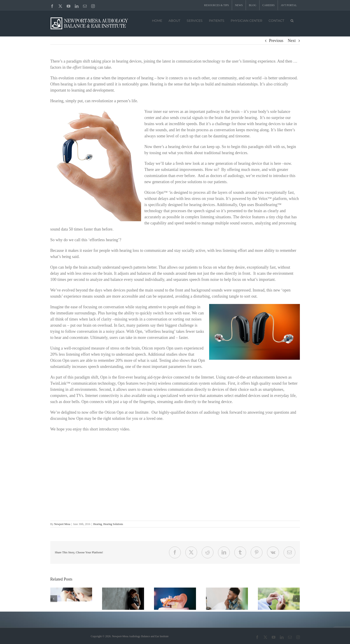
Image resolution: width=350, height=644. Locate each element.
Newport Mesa (62, 524)
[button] (292, 20)
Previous (276, 41)
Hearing (98, 524)
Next (292, 41)
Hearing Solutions (113, 524)
